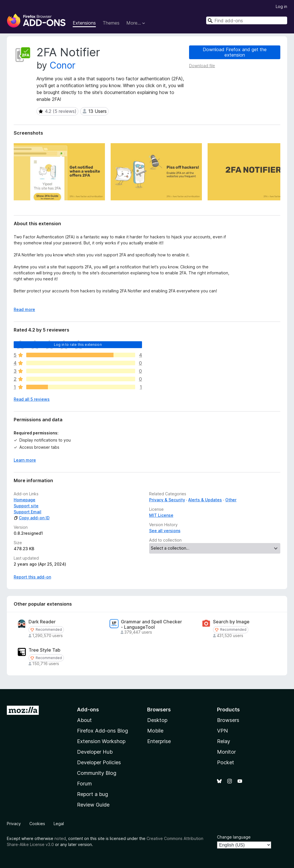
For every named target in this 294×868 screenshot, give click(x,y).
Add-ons (88, 710)
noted (60, 838)
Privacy (14, 824)
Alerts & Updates (205, 500)
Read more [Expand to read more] (24, 309)
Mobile (155, 731)
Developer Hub (95, 752)
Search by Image (231, 622)
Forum (84, 784)
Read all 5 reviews (32, 399)
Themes (111, 23)
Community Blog (97, 773)
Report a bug (93, 794)
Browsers (228, 720)
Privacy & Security (167, 500)
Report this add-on (32, 577)
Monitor (226, 752)
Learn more (25, 460)
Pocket (226, 762)
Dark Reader (42, 622)
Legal (59, 824)
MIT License (161, 515)
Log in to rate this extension (78, 345)
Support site (26, 506)
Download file (202, 66)
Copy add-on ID (32, 518)
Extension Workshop (101, 741)
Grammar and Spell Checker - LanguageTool (151, 624)
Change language (234, 837)
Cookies (37, 824)
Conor (63, 65)
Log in (281, 6)
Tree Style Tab (44, 650)
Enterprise (159, 741)
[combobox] (247, 20)
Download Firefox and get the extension (235, 52)
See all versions (165, 531)
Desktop (157, 720)
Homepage (25, 500)
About (84, 720)
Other (231, 500)
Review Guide (93, 805)
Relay (224, 741)
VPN (222, 731)
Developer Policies (99, 762)
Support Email (28, 512)
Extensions (84, 23)
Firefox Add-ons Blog (103, 731)
